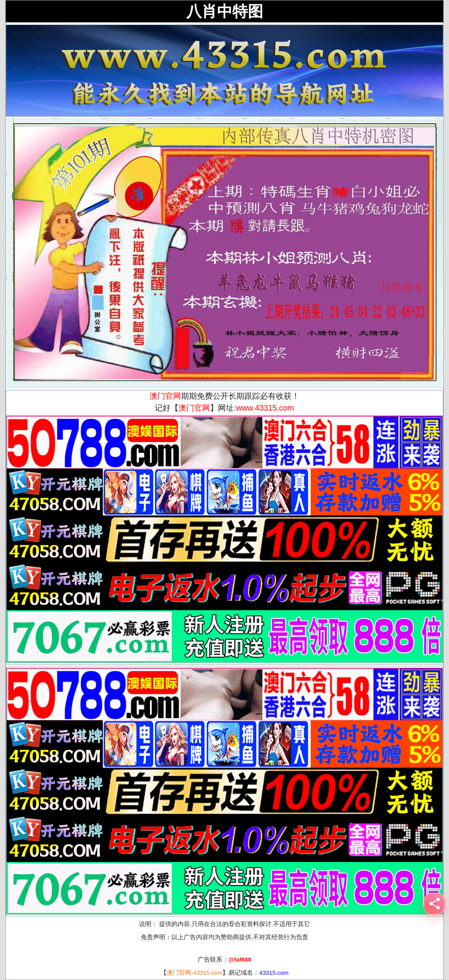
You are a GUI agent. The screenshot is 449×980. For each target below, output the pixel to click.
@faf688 (240, 960)
